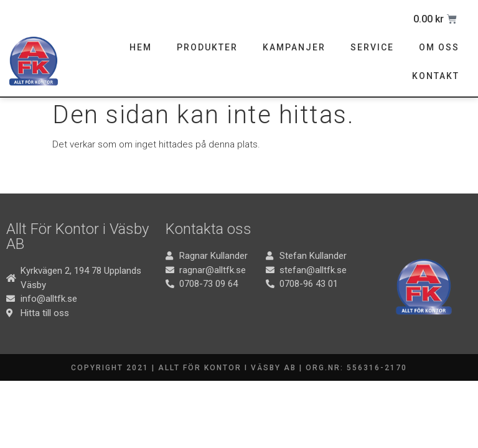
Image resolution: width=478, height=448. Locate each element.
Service (372, 47)
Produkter (207, 47)
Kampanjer (294, 47)
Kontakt (436, 76)
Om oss (439, 47)
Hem (141, 47)
